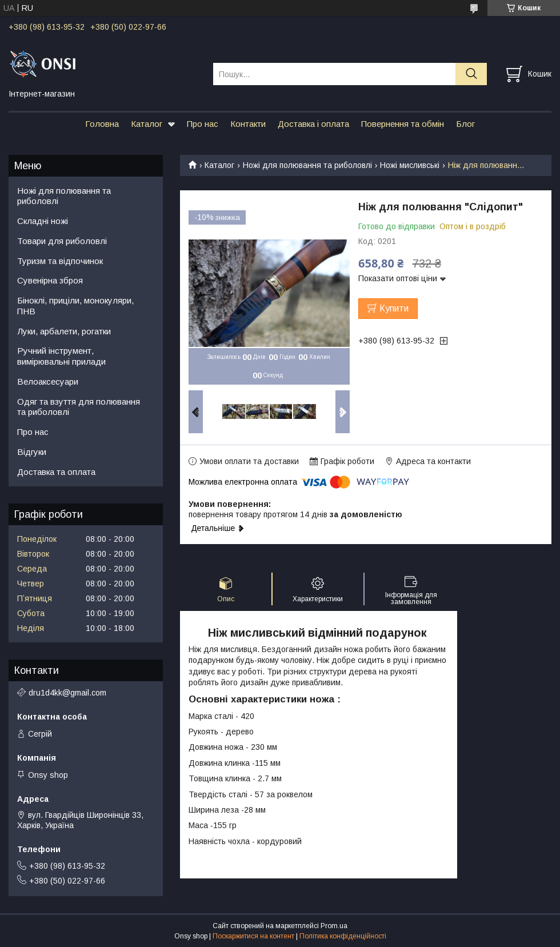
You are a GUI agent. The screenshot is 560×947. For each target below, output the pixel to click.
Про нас (203, 124)
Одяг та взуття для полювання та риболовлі (79, 407)
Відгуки (32, 452)
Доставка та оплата (56, 472)
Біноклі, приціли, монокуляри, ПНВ (75, 306)
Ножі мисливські (410, 165)
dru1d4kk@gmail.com (67, 693)
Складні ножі (43, 221)
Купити (394, 308)
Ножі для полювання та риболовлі (307, 165)
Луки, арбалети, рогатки (64, 331)
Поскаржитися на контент (253, 936)
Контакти (248, 124)
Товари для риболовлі (62, 241)
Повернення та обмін (403, 124)
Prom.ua (334, 926)
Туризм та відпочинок (60, 261)
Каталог (147, 124)
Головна (102, 124)
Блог (465, 124)
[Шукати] (471, 74)
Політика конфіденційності (343, 936)
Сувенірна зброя (50, 280)
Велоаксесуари (48, 381)
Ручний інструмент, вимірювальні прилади (61, 356)
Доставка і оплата (313, 124)
